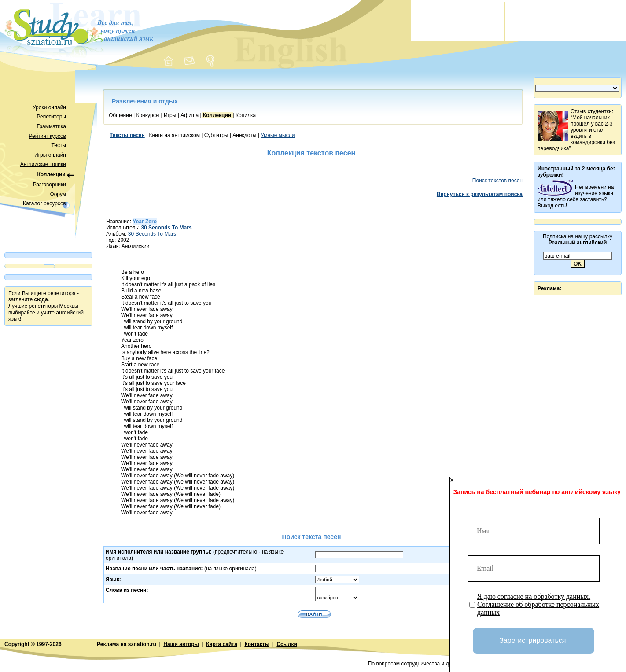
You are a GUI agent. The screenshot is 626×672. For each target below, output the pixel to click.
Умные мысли (278, 135)
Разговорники (50, 185)
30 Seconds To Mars (152, 234)
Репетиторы (52, 117)
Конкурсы (148, 115)
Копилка (246, 115)
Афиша (190, 115)
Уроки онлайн (49, 107)
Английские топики (43, 164)
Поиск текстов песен (497, 181)
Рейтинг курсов (48, 136)
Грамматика (52, 126)
